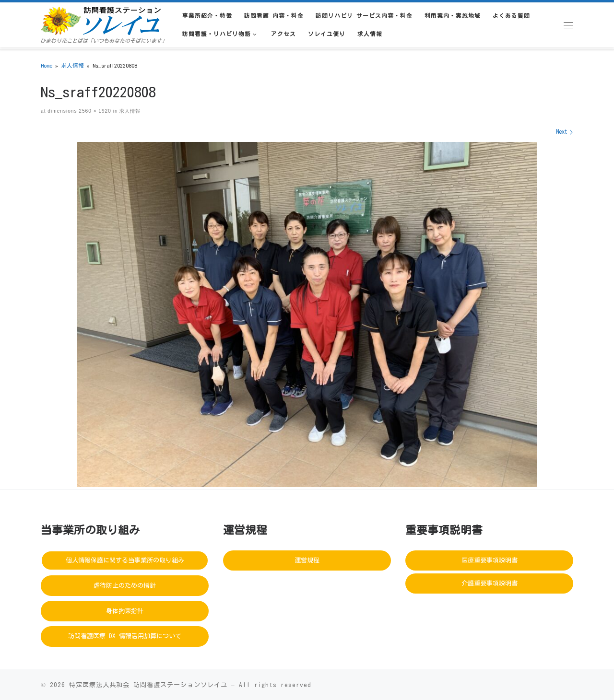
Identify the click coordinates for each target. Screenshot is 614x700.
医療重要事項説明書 (490, 560)
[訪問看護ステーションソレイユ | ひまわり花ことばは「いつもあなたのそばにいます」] (101, 19)
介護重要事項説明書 (490, 583)
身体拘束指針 (125, 611)
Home (47, 65)
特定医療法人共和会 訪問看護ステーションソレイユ (148, 685)
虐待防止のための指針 (125, 586)
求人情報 (72, 65)
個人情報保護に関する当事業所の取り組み (125, 560)
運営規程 (307, 560)
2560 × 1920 (94, 111)
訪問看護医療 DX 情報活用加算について (125, 636)
